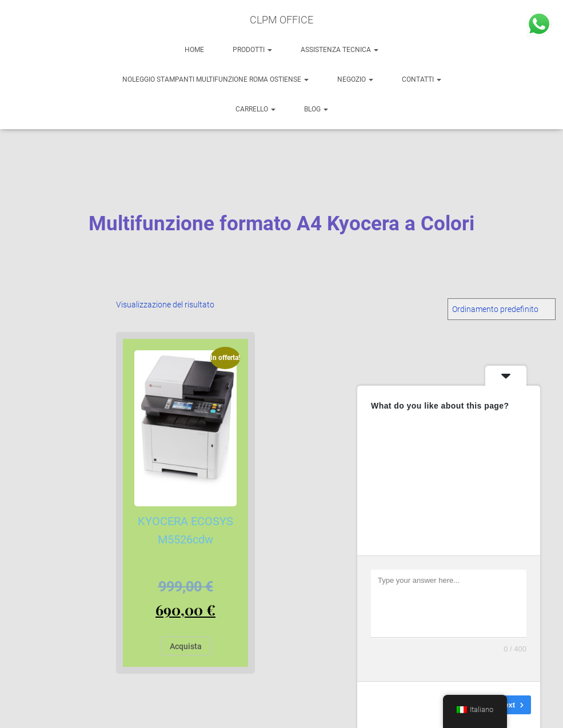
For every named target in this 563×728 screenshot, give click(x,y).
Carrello (255, 109)
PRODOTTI (252, 50)
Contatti (422, 79)
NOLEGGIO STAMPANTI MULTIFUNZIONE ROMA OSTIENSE (215, 79)
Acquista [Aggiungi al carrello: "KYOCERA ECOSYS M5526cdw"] (186, 646)
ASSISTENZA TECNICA (340, 50)
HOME (194, 50)
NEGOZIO (355, 79)
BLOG (316, 109)
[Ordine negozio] (502, 309)
